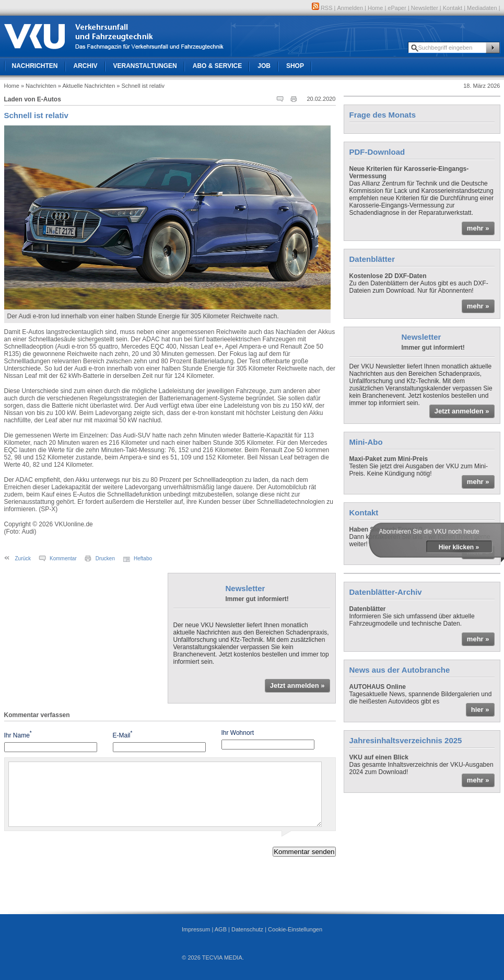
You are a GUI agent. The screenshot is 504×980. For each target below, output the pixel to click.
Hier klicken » (459, 547)
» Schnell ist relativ (140, 86)
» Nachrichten (39, 86)
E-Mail (123, 735)
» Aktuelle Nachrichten (86, 86)
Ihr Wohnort (238, 733)
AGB (221, 929)
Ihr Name (18, 735)
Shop (295, 66)
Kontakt (453, 8)
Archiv (86, 66)
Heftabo (143, 558)
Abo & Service (217, 66)
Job (264, 66)
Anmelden (350, 8)
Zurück (23, 558)
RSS (322, 8)
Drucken (105, 558)
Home (375, 8)
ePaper (397, 8)
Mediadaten (482, 8)
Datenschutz (247, 929)
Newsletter (425, 8)
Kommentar (63, 558)
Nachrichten (35, 66)
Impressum (196, 929)
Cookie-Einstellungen (295, 929)
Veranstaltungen (145, 66)
